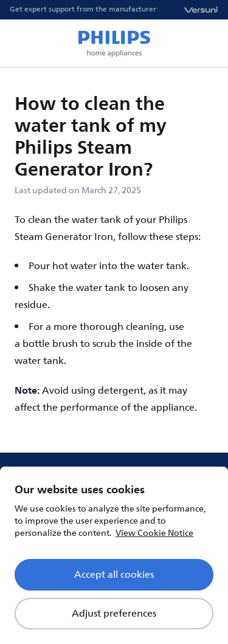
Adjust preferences (114, 614)
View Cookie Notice (154, 533)
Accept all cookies (114, 575)
